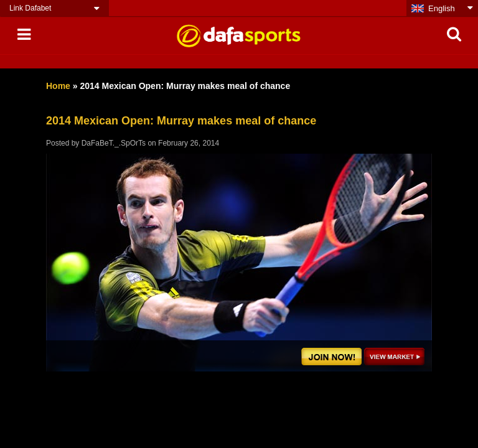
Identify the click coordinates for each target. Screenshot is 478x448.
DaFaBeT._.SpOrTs (114, 143)
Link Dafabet (30, 8)
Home (58, 86)
